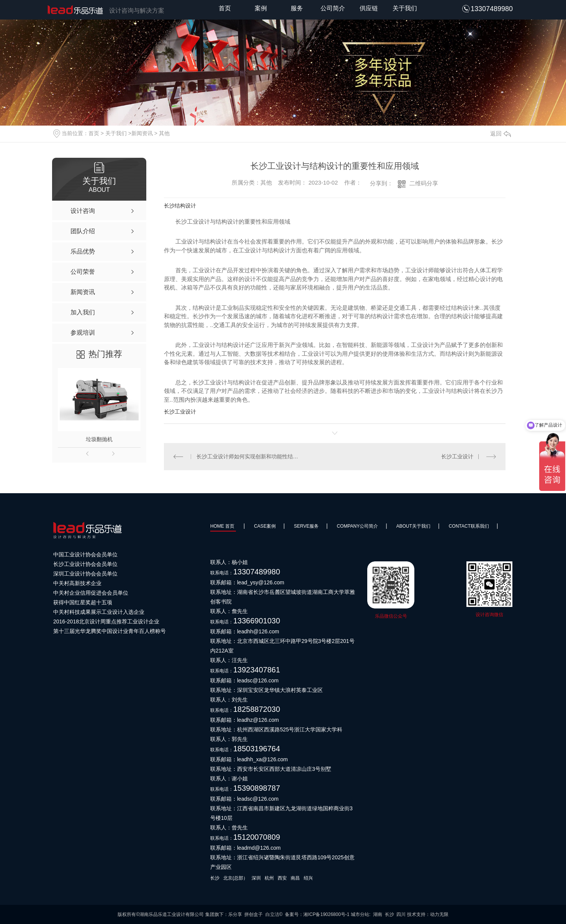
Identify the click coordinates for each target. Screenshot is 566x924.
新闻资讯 (142, 133)
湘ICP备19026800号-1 (326, 914)
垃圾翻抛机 (99, 439)
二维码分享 (424, 183)
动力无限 (439, 914)
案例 (261, 8)
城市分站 (360, 914)
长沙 (215, 878)
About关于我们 (413, 526)
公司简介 (333, 8)
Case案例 (265, 526)
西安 (282, 878)
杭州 (269, 878)
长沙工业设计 (180, 412)
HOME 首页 (223, 526)
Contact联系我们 (469, 526)
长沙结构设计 (180, 206)
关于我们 (405, 8)
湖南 (378, 914)
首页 (225, 8)
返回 (501, 133)
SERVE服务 (306, 526)
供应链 (369, 8)
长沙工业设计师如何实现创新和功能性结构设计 (249, 456)
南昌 (295, 878)
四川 (401, 914)
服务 (297, 8)
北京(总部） (236, 878)
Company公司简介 (357, 526)
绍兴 (308, 878)
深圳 (256, 878)
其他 (164, 133)
